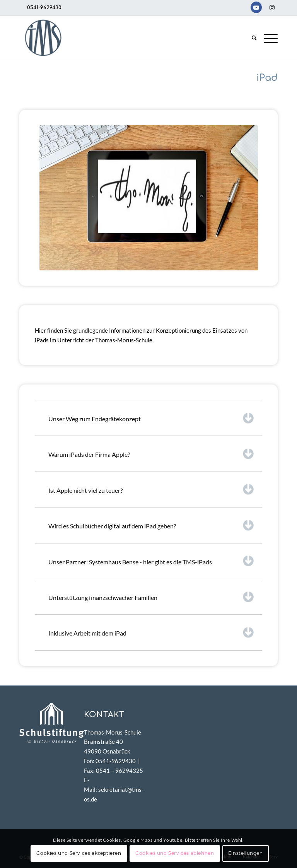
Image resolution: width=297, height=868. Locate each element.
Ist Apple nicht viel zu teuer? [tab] (151, 489)
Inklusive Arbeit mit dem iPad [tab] (151, 632)
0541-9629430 (44, 8)
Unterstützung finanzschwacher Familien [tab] (151, 597)
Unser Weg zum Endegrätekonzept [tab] (151, 418)
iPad (267, 78)
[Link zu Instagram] (272, 7)
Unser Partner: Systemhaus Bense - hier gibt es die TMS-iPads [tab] (151, 561)
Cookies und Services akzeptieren (79, 853)
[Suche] (254, 38)
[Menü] (269, 38)
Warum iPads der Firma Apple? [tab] (151, 454)
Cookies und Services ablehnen (175, 853)
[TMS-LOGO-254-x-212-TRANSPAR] (43, 38)
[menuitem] (254, 38)
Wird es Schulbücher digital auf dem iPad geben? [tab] (151, 525)
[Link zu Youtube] (256, 7)
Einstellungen (246, 853)
